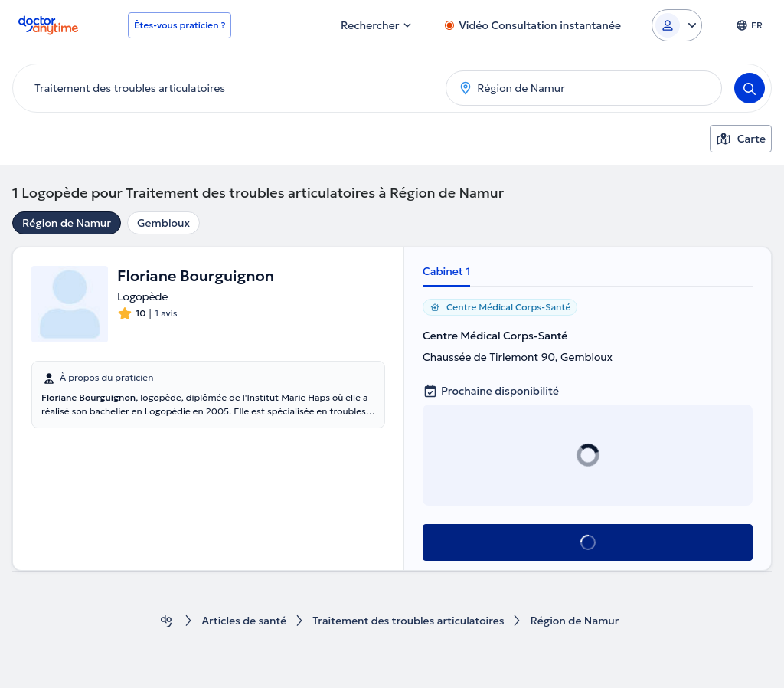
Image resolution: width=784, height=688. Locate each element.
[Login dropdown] (677, 25)
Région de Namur (67, 223)
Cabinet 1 (446, 271)
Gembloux (163, 223)
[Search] (750, 88)
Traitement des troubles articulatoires (408, 621)
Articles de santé (243, 621)
